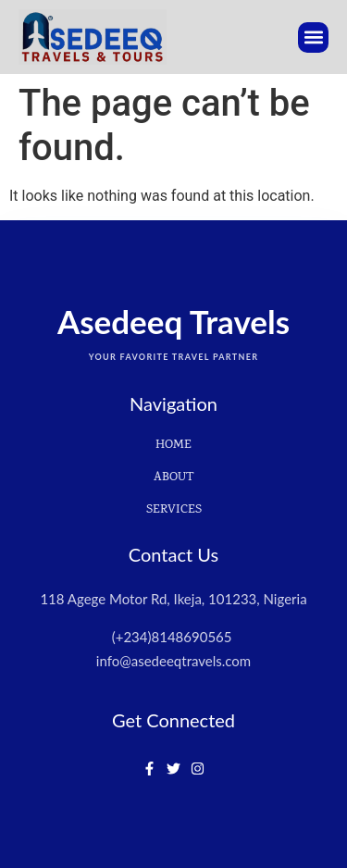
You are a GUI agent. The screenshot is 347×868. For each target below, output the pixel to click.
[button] (313, 37)
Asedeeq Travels (173, 321)
